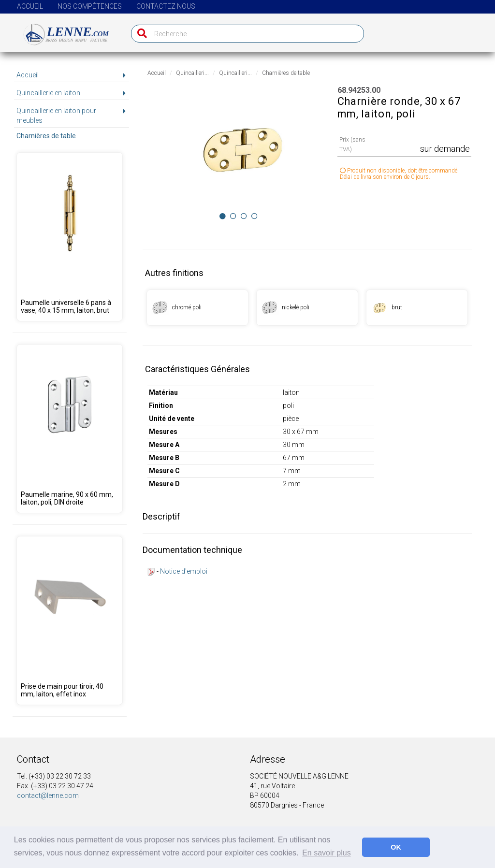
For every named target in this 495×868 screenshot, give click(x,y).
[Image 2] (244, 216)
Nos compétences (90, 6)
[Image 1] (233, 216)
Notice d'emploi (184, 571)
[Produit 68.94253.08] (307, 308)
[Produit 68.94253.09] (417, 308)
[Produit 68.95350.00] (69, 429)
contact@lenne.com (48, 796)
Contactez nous (166, 6)
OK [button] (396, 847)
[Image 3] (255, 216)
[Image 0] (223, 216)
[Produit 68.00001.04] (69, 621)
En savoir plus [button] (327, 853)
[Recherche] (140, 34)
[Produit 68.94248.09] (69, 237)
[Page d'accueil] (61, 30)
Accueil (30, 6)
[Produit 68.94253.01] (197, 308)
